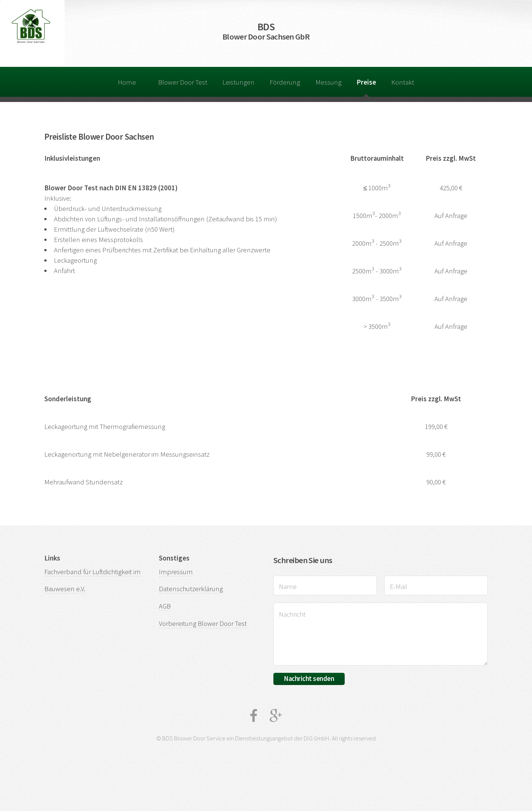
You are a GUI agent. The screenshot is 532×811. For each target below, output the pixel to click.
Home (127, 82)
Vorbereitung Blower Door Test (203, 623)
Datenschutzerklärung (191, 589)
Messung (328, 82)
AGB (165, 606)
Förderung (285, 82)
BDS (266, 31)
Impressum (176, 572)
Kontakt (403, 82)
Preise (366, 82)
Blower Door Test (183, 82)
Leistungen (238, 82)
